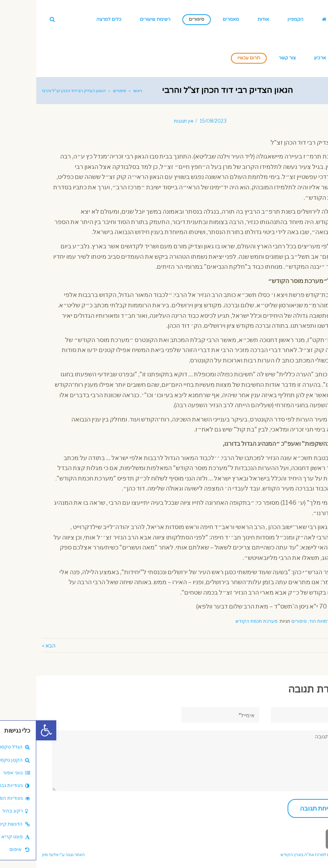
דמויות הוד (283, 621)
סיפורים (263, 621)
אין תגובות (147, 121)
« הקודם (313, 645)
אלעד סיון (14, 855)
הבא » (13, 645)
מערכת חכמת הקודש (220, 621)
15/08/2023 (177, 121)
